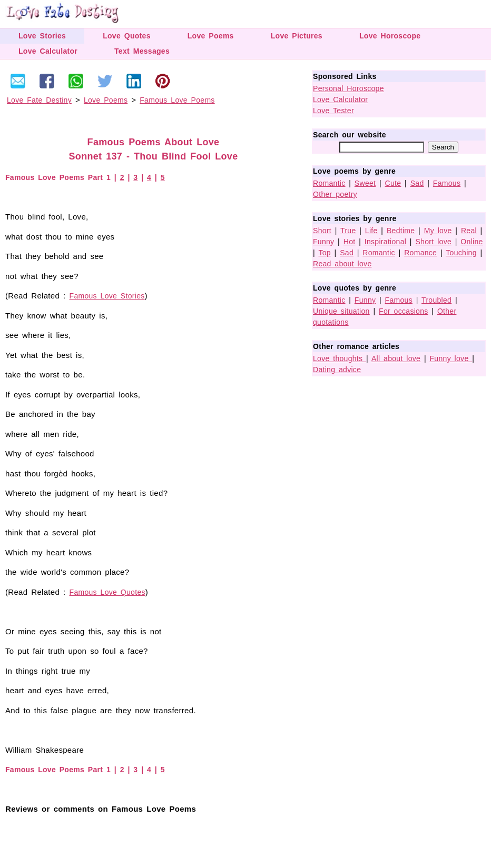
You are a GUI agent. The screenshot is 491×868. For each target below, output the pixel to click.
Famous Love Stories (107, 296)
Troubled (436, 300)
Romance (420, 253)
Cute (393, 183)
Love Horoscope (390, 36)
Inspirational (385, 242)
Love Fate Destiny (39, 100)
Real (469, 231)
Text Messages (142, 51)
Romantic (329, 183)
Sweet (365, 183)
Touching (461, 253)
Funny (323, 242)
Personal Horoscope (348, 88)
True (348, 231)
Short (322, 231)
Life (371, 231)
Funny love (451, 358)
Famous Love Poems (177, 100)
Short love (433, 242)
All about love (396, 358)
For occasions (404, 311)
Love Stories (42, 36)
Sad (417, 183)
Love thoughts (340, 358)
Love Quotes (127, 36)
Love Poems (211, 36)
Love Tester (333, 111)
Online (472, 242)
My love (438, 231)
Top (324, 253)
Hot (350, 242)
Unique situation (341, 311)
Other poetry (335, 194)
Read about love (342, 264)
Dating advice (337, 370)
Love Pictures (297, 36)
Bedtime (401, 231)
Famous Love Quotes (107, 592)
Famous (447, 183)
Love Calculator (48, 51)
